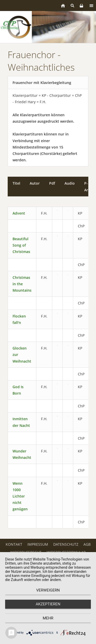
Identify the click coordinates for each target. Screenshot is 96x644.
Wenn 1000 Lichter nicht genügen (20, 496)
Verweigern (48, 590)
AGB (87, 544)
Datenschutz (66, 544)
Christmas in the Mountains (22, 284)
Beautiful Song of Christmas (21, 245)
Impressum (38, 544)
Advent (19, 213)
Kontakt (14, 544)
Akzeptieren (48, 604)
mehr (48, 618)
